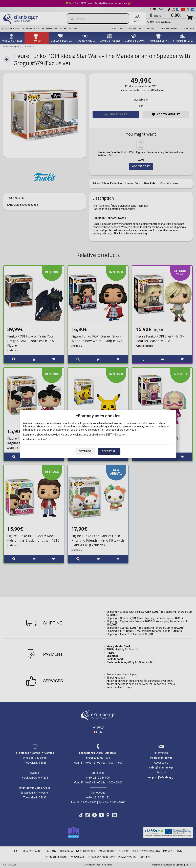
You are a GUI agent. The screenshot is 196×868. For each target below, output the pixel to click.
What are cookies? (37, 439)
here (85, 435)
